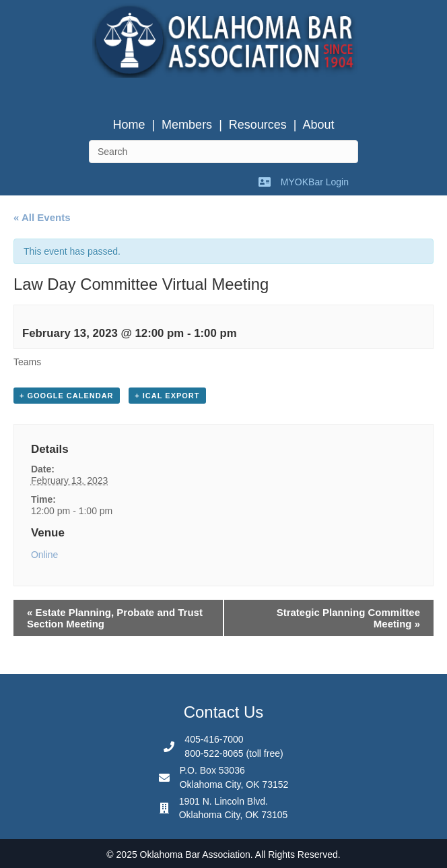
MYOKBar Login (315, 182)
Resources (258, 125)
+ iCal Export (167, 396)
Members (187, 125)
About (319, 125)
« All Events (42, 217)
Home (129, 125)
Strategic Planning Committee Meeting (348, 618)
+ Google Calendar (67, 396)
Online (44, 555)
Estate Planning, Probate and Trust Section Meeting (115, 618)
